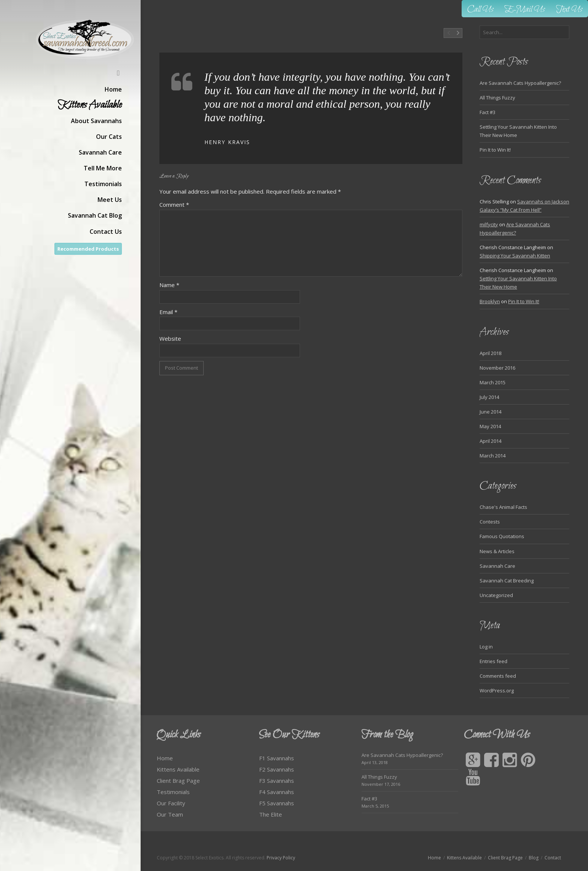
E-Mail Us (525, 10)
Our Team (170, 814)
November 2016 (497, 368)
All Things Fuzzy (497, 98)
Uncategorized (496, 595)
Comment (174, 205)
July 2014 (489, 397)
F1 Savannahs (277, 758)
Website (170, 338)
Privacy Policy (281, 858)
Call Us (480, 10)
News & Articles (497, 551)
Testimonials (173, 792)
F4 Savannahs (277, 792)
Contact (553, 858)
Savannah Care (497, 566)
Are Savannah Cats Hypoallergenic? (520, 83)
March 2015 (493, 382)
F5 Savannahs (277, 803)
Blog (534, 858)
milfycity (489, 224)
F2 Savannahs (277, 769)
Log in (486, 647)
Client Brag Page (178, 781)
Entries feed (493, 661)
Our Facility (171, 803)
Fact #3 (487, 112)
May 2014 (490, 426)
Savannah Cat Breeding (507, 581)
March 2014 (493, 456)
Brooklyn (490, 301)
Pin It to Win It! (495, 150)
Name (169, 285)
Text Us (569, 10)
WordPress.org (497, 690)
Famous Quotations (502, 536)
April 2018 (490, 353)
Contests (490, 522)
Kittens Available (178, 769)
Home (165, 758)
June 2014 (490, 412)
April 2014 (490, 441)
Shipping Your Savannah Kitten (515, 256)
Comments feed (498, 676)
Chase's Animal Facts (503, 507)
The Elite (271, 814)
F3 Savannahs (277, 781)
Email (168, 312)
